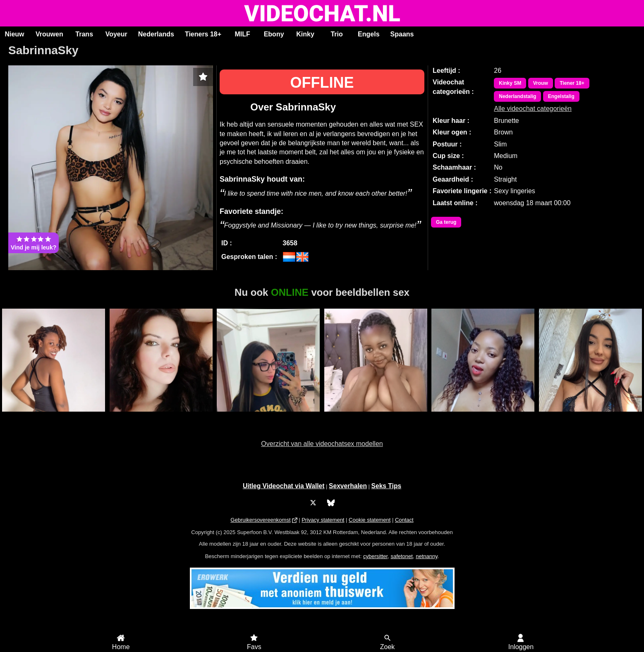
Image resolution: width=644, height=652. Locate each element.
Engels (369, 34)
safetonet (402, 556)
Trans (84, 34)
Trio (336, 34)
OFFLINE (322, 83)
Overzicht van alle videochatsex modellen (322, 444)
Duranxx (54, 416)
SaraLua (161, 416)
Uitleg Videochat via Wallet (284, 486)
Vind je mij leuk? (34, 243)
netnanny (427, 556)
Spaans (402, 34)
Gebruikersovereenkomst (260, 520)
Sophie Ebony (483, 416)
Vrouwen (49, 34)
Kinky (305, 34)
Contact (404, 520)
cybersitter (375, 556)
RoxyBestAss (590, 416)
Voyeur (116, 34)
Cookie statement (370, 520)
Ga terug (446, 222)
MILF (242, 34)
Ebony (274, 34)
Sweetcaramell (376, 416)
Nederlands (156, 34)
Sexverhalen (348, 486)
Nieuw (14, 34)
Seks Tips (387, 486)
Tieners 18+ (203, 34)
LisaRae (268, 416)
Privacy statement (323, 520)
